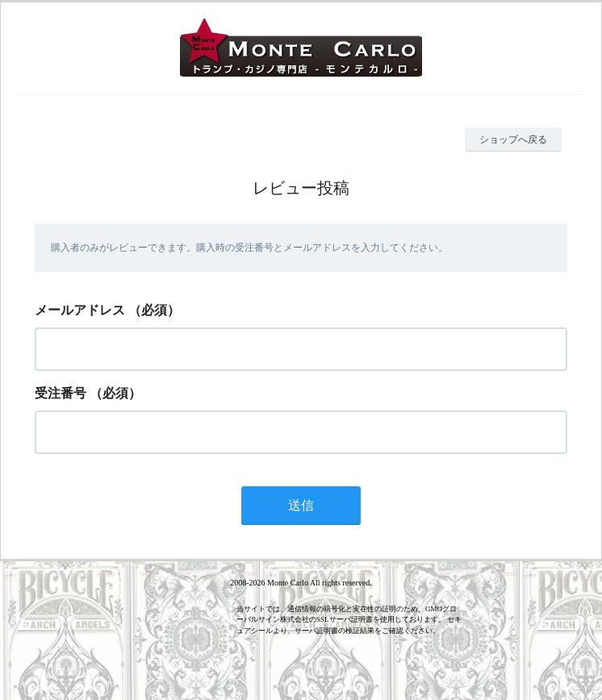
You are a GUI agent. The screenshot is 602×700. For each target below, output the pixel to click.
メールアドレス (80, 310)
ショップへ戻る (513, 140)
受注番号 (61, 393)
